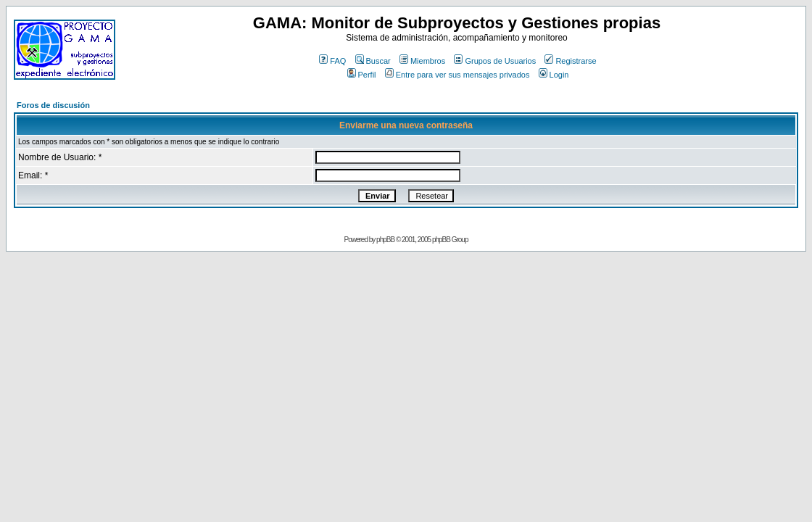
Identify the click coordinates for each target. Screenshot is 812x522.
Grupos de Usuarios (495, 61)
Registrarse (570, 61)
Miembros (422, 61)
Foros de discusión (53, 105)
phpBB (385, 240)
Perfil (362, 75)
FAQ (332, 61)
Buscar (373, 61)
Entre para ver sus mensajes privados (457, 75)
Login (554, 75)
